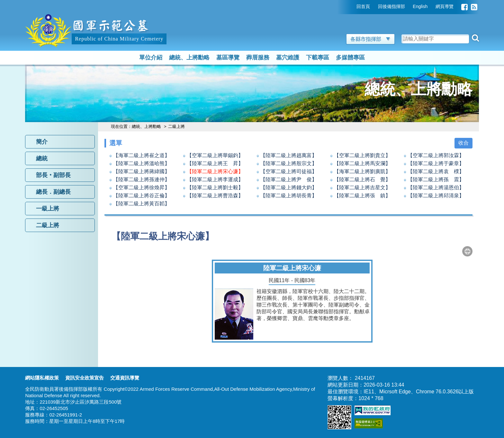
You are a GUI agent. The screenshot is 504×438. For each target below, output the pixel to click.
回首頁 (363, 6)
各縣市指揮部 (370, 39)
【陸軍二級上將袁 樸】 (436, 171)
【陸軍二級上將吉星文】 (362, 188)
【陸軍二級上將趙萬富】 (289, 155)
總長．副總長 (53, 192)
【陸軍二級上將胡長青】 (289, 196)
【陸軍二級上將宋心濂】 (215, 171)
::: (352, 6)
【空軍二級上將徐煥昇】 (141, 188)
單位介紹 (151, 58)
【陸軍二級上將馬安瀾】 (362, 163)
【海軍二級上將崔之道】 (141, 155)
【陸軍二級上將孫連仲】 (141, 179)
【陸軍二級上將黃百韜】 (141, 204)
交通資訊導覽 (125, 378)
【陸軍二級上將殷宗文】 (289, 163)
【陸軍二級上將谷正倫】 (141, 196)
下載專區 (318, 58)
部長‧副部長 (53, 175)
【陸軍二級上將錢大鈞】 (289, 188)
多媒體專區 (350, 58)
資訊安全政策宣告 (85, 378)
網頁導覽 (445, 6)
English (420, 6)
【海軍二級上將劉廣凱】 (362, 171)
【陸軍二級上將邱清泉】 (436, 196)
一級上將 (48, 209)
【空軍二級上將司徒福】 (289, 171)
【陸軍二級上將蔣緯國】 (141, 171)
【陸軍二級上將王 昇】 (215, 163)
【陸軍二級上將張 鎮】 (362, 196)
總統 (42, 158)
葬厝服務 (258, 58)
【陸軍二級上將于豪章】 (436, 163)
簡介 (42, 142)
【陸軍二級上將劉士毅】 (215, 188)
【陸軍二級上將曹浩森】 (215, 196)
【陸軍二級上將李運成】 (215, 179)
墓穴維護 (288, 58)
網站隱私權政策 (42, 378)
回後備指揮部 (392, 6)
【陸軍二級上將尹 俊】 (289, 179)
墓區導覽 (228, 58)
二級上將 (48, 225)
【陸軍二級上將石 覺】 (362, 179)
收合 (464, 143)
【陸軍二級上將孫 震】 (436, 179)
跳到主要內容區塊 (46, 3)
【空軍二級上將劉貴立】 (362, 155)
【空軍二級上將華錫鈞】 (215, 155)
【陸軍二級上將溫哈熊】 (141, 163)
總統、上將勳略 (189, 58)
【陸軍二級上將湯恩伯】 (436, 188)
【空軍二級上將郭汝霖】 (436, 155)
